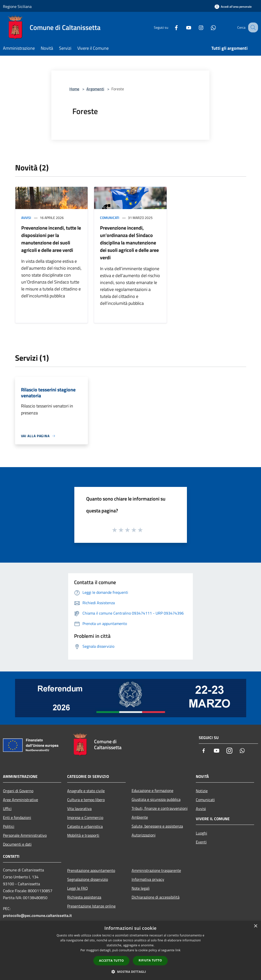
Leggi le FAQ (78, 888)
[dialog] (130, 950)
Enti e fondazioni (17, 817)
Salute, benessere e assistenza (157, 826)
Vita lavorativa (79, 809)
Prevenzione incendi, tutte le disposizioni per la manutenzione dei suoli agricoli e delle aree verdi (51, 239)
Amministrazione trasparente (156, 870)
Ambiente (140, 817)
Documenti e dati (17, 844)
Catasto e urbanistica (85, 826)
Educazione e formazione (152, 790)
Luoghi (201, 833)
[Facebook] (171, 27)
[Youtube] (183, 27)
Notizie (202, 791)
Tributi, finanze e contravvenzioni (160, 808)
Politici (9, 826)
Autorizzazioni (144, 835)
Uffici (7, 809)
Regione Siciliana (17, 6)
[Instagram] (196, 27)
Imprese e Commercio (85, 817)
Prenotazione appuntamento (91, 870)
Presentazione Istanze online (91, 906)
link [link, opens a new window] (178, 950)
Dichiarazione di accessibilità (156, 897)
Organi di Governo (18, 791)
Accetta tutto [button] (111, 961)
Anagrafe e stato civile (86, 791)
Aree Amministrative (20, 800)
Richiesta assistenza (84, 897)
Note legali (141, 888)
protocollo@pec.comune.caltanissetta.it (37, 915)
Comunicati (110, 218)
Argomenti (95, 89)
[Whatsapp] (208, 27)
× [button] (255, 926)
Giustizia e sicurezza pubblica (156, 799)
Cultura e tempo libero (86, 800)
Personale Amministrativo (25, 835)
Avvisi (26, 218)
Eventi (201, 842)
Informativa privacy (148, 879)
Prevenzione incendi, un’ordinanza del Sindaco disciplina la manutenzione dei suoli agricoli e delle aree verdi (129, 243)
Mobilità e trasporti (83, 835)
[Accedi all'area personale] (233, 7)
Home (74, 89)
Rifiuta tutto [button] (150, 960)
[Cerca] (252, 27)
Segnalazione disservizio (88, 879)
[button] (131, 972)
